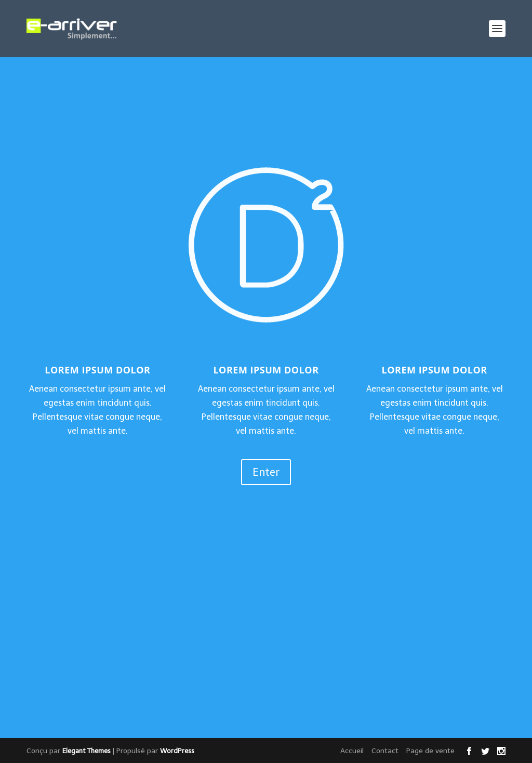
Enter (266, 472)
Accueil (352, 751)
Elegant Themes (87, 751)
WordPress (177, 751)
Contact (385, 751)
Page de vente (430, 751)
